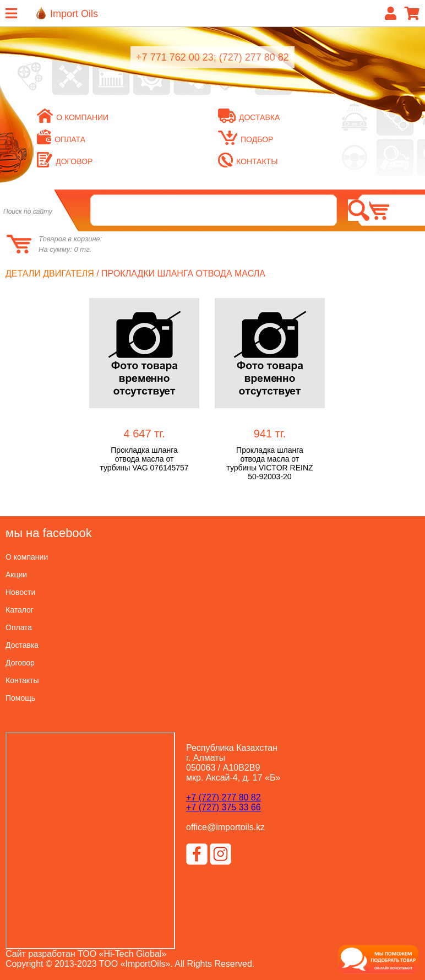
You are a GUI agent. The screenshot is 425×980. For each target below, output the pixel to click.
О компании (73, 117)
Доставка (249, 117)
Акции (16, 575)
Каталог (20, 610)
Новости (20, 592)
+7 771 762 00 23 (175, 57)
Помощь (20, 698)
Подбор (246, 139)
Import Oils (74, 14)
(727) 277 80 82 (254, 57)
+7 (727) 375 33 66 (224, 807)
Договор (65, 161)
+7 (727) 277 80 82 (224, 797)
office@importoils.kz (225, 827)
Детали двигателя (50, 274)
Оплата (61, 139)
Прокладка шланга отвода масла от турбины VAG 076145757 (144, 459)
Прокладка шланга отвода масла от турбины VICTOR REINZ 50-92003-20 (269, 463)
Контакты (248, 161)
